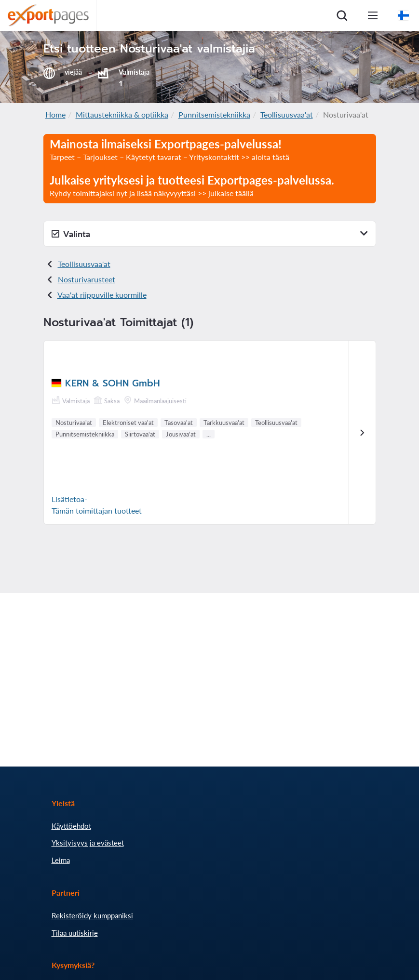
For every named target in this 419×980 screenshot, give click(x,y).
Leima (61, 860)
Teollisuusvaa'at (287, 114)
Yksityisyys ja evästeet (88, 843)
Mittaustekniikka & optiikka (122, 114)
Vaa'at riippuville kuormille (102, 295)
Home (55, 114)
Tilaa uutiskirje (75, 933)
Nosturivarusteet (87, 279)
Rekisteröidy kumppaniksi (92, 915)
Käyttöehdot (71, 826)
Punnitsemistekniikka (214, 114)
